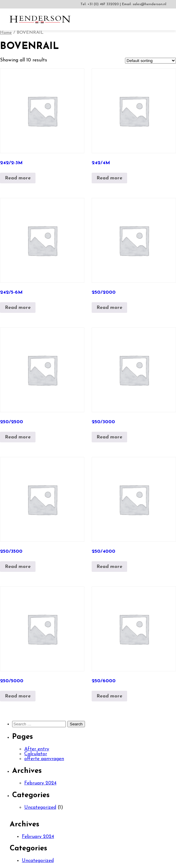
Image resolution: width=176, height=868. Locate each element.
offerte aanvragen (44, 759)
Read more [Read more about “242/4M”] (109, 178)
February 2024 (40, 783)
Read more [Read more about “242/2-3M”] (18, 178)
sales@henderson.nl (149, 4)
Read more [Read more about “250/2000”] (109, 308)
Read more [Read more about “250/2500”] (18, 437)
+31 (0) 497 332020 (104, 4)
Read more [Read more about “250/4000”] (109, 567)
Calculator (36, 754)
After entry (37, 749)
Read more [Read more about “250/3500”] (18, 567)
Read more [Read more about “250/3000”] (109, 437)
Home (6, 33)
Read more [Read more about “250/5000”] (18, 696)
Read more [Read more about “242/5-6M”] (18, 308)
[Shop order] (151, 61)
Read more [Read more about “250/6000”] (109, 696)
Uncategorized (40, 807)
